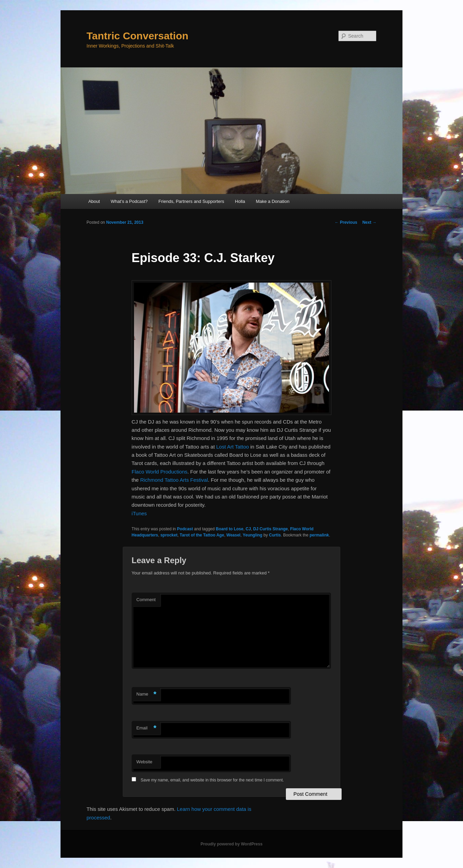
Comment (146, 600)
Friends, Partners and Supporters (191, 201)
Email (147, 728)
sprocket (169, 535)
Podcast (185, 529)
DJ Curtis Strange (270, 529)
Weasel (233, 535)
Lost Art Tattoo (233, 447)
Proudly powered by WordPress (231, 844)
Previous (346, 222)
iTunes (139, 513)
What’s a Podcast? (129, 201)
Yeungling (253, 535)
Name (147, 694)
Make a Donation (273, 201)
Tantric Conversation (137, 36)
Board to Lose (230, 529)
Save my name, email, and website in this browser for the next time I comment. (212, 780)
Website (144, 762)
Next (369, 222)
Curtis (275, 535)
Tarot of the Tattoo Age (202, 535)
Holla (240, 201)
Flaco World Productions (160, 472)
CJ (248, 529)
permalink (319, 535)
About (94, 201)
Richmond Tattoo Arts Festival (174, 480)
